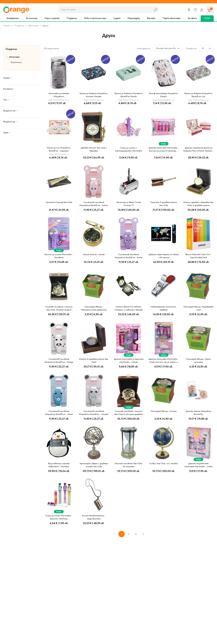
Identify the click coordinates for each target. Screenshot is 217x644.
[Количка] (210, 10)
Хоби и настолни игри (95, 18)
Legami (117, 18)
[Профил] (202, 10)
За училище (32, 18)
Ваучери (151, 18)
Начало (7, 26)
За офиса (192, 18)
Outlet (207, 18)
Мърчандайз (134, 18)
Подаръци (72, 18)
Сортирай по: (144, 48)
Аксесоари (34, 26)
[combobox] (104, 10)
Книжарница (13, 18)
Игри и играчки (52, 18)
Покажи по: (191, 48)
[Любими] (195, 10)
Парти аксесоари (172, 18)
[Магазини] (189, 10)
